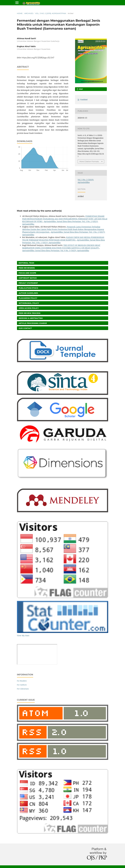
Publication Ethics (28, 288)
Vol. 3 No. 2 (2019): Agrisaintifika (51, 13)
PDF (81, 89)
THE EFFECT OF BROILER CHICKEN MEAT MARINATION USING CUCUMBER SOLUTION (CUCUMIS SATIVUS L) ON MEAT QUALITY (61, 247)
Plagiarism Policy (28, 298)
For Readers (22, 681)
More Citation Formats (89, 161)
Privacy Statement (28, 283)
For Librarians (23, 689)
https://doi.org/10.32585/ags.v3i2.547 (38, 58)
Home (20, 13)
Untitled (84, 100)
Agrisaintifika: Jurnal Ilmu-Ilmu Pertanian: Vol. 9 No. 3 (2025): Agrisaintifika (56, 250)
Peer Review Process (30, 313)
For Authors (22, 685)
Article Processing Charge (33, 323)
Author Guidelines (28, 293)
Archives (29, 13)
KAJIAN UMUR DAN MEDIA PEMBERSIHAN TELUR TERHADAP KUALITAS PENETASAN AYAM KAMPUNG (63, 239)
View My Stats (23, 635)
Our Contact (25, 328)
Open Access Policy (29, 308)
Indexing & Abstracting (31, 318)
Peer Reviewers (27, 268)
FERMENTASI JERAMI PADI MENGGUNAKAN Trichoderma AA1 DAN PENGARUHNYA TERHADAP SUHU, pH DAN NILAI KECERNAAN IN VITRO (65, 219)
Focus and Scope (27, 273)
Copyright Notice (28, 278)
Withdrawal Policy (29, 303)
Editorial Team (26, 263)
